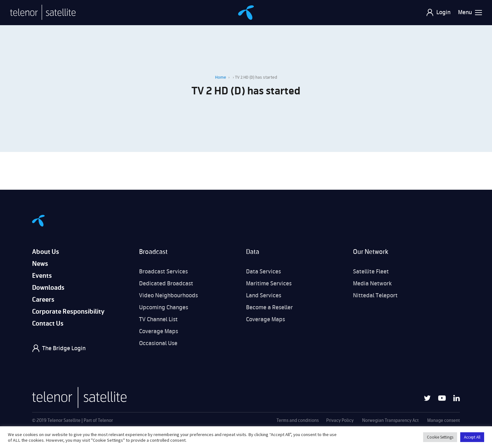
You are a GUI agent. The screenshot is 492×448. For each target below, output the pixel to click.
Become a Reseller (269, 307)
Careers (43, 300)
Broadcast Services (163, 272)
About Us (46, 252)
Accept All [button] (472, 437)
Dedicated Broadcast (166, 283)
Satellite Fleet (371, 272)
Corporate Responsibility (68, 312)
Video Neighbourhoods (168, 295)
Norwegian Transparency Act (390, 420)
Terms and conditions (298, 420)
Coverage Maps (159, 331)
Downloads (48, 288)
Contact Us (48, 324)
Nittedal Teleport (375, 295)
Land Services (264, 295)
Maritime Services (269, 283)
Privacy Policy (340, 420)
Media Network (372, 283)
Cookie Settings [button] (440, 437)
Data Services (263, 272)
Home (221, 77)
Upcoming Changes (164, 307)
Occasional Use (158, 343)
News (40, 264)
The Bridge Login (64, 348)
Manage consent (444, 420)
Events (42, 276)
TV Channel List (158, 319)
